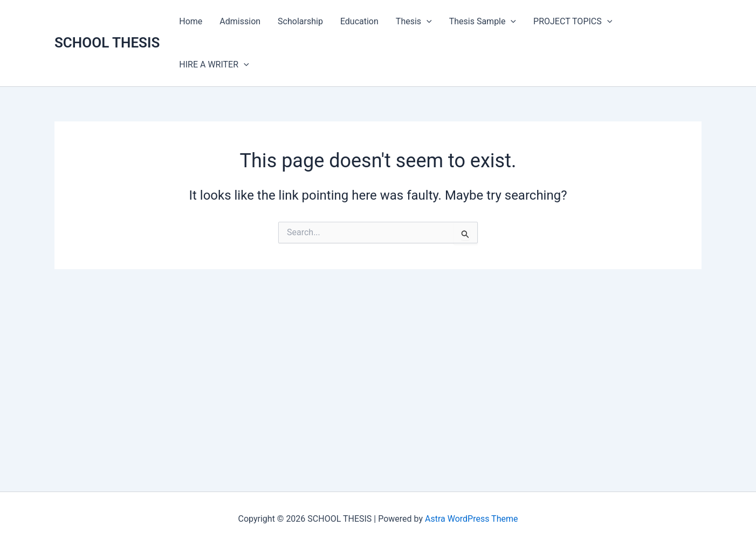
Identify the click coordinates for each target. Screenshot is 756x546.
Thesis (414, 22)
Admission (240, 21)
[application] (427, 22)
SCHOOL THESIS (107, 43)
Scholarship (300, 21)
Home (191, 21)
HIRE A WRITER (214, 65)
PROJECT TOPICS (573, 22)
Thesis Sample (483, 22)
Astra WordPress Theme (471, 519)
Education (359, 21)
